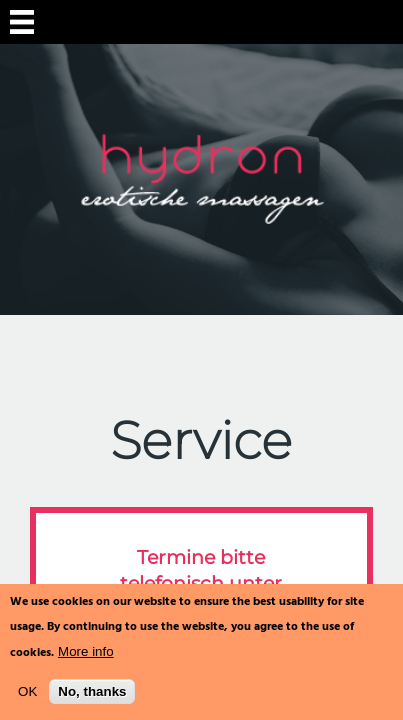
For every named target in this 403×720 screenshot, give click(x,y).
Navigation (22, 22)
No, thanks (92, 691)
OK (27, 691)
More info (86, 651)
